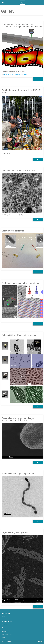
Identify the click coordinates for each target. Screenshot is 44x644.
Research (5, 625)
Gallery (4, 637)
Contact (4, 617)
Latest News (6, 631)
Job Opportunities (7, 634)
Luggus (40, 642)
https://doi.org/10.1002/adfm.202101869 (16, 74)
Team (4, 628)
